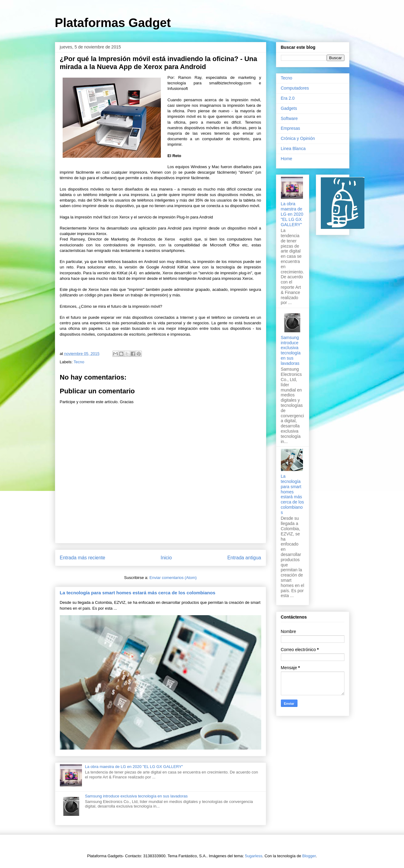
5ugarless (254, 856)
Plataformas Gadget (113, 23)
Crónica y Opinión (298, 138)
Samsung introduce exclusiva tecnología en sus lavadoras (136, 796)
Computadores (295, 88)
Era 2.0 (288, 98)
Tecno (79, 362)
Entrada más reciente (83, 558)
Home (287, 159)
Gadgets (289, 108)
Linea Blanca (293, 149)
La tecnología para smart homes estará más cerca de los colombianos (138, 593)
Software (289, 118)
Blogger (309, 856)
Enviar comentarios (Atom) (173, 578)
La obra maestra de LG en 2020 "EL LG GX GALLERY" (134, 767)
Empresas (291, 128)
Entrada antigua (244, 558)
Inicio (166, 558)
